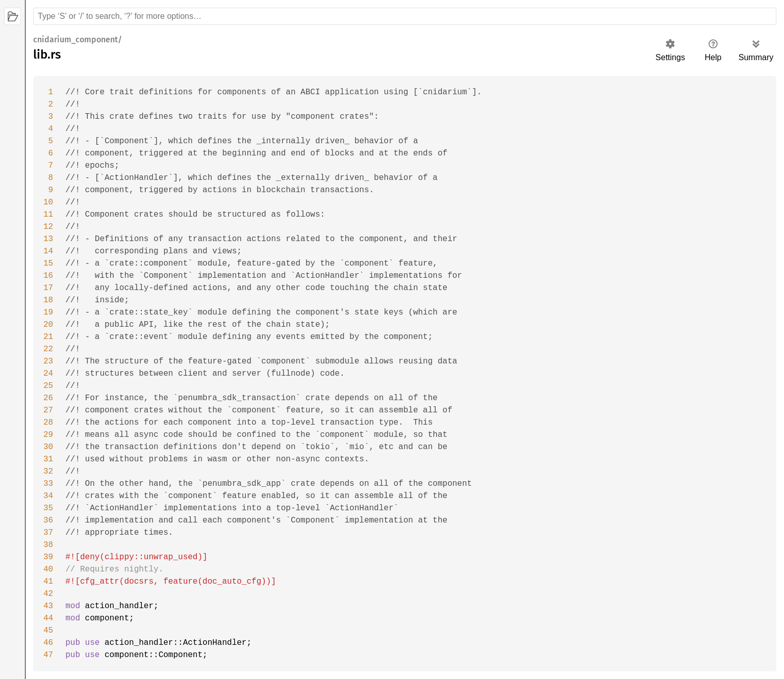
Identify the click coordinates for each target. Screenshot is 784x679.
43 (48, 606)
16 (48, 276)
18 (48, 300)
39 (48, 557)
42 (48, 594)
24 (48, 374)
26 (48, 398)
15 (48, 264)
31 (48, 459)
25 (48, 386)
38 (48, 545)
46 (48, 643)
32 (48, 472)
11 (48, 215)
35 (48, 508)
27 (48, 410)
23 (48, 361)
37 (48, 533)
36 (48, 520)
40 (48, 569)
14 (48, 251)
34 (48, 496)
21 (48, 337)
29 (48, 435)
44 (48, 618)
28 (48, 423)
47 (48, 655)
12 (48, 227)
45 (48, 631)
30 (48, 447)
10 (48, 202)
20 (48, 325)
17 (48, 288)
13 (48, 239)
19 (48, 312)
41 (48, 582)
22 (48, 349)
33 (48, 484)
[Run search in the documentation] (405, 16)
